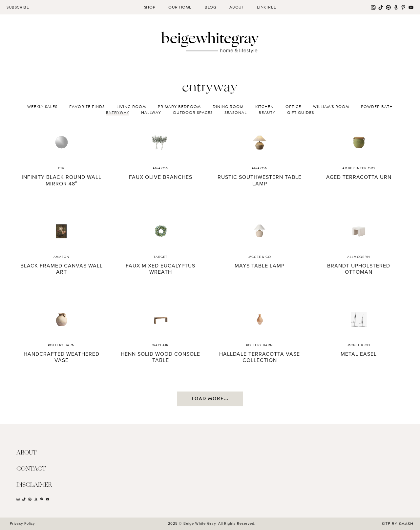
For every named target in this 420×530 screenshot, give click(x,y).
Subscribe (18, 7)
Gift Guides (301, 113)
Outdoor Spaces (193, 113)
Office (293, 107)
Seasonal (236, 113)
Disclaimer (34, 485)
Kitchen (264, 107)
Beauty (267, 113)
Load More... (210, 399)
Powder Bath (377, 107)
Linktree (266, 7)
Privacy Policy (22, 523)
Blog (210, 7)
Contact (31, 469)
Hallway (151, 113)
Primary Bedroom (179, 107)
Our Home (180, 7)
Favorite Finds (87, 107)
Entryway (118, 113)
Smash (406, 524)
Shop (150, 7)
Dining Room (228, 107)
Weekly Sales (42, 107)
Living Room (131, 107)
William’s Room (331, 107)
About (237, 7)
